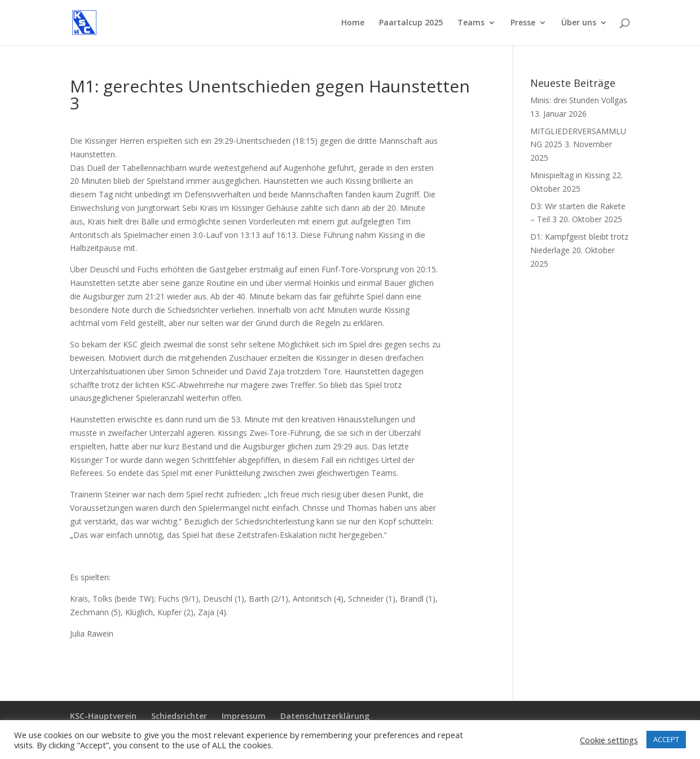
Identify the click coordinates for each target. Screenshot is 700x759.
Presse (523, 23)
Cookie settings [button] (609, 740)
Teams (471, 23)
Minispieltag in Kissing (570, 175)
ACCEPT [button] (666, 739)
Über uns (579, 23)
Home (353, 23)
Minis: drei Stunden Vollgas (579, 100)
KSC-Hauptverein (103, 716)
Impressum (244, 716)
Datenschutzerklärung (325, 716)
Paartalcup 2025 (411, 23)
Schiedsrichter (179, 716)
